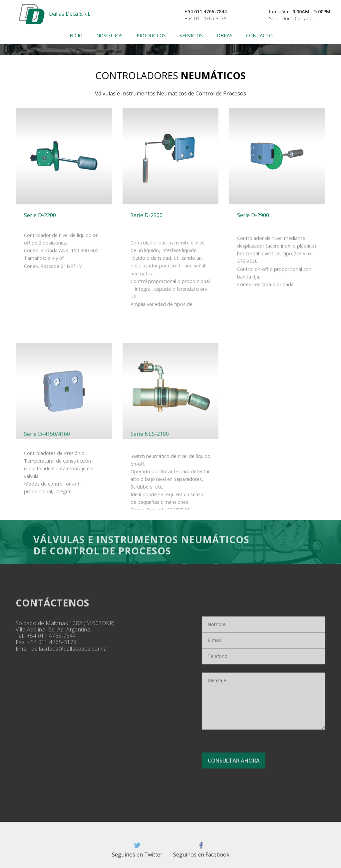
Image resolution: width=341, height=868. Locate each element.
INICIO (75, 35)
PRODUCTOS (151, 35)
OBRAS (225, 35)
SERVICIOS (191, 35)
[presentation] (256, 735)
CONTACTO (259, 35)
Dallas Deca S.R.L (70, 14)
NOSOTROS (109, 35)
